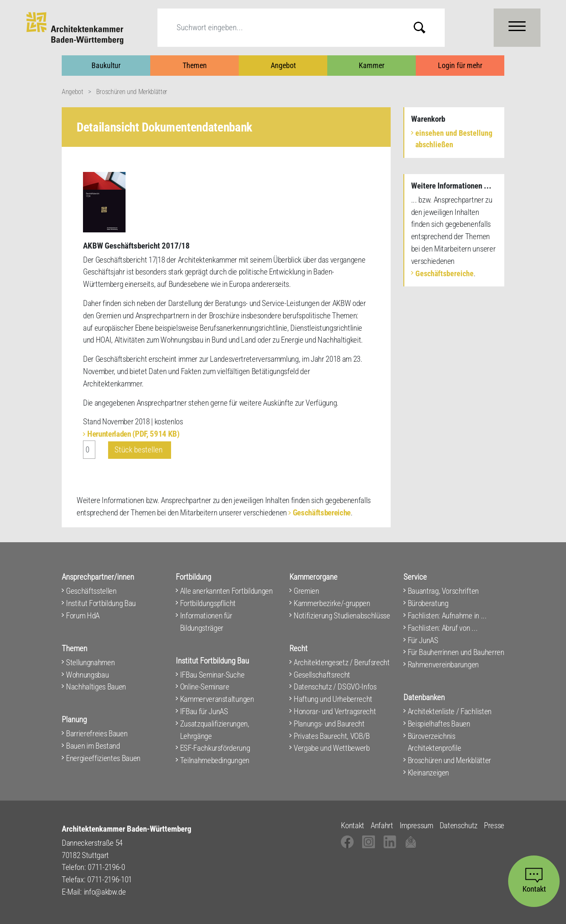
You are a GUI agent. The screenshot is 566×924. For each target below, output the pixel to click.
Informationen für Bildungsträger (206, 622)
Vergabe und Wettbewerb (332, 748)
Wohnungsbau (87, 675)
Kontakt (353, 825)
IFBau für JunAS (204, 711)
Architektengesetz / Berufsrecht (342, 662)
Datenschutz (459, 825)
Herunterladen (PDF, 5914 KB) (133, 434)
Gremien (306, 591)
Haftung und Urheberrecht (333, 699)
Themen (195, 65)
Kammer (372, 65)
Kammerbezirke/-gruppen (332, 603)
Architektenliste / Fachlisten (450, 711)
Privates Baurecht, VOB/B (332, 736)
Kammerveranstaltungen (217, 699)
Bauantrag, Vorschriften (443, 591)
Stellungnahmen (90, 662)
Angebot (283, 65)
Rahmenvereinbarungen (443, 665)
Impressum (416, 825)
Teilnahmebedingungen (215, 760)
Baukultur (106, 65)
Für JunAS (423, 640)
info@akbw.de (105, 892)
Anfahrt (382, 825)
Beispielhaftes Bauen (439, 724)
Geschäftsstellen (91, 591)
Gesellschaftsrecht (322, 675)
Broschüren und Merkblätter (132, 92)
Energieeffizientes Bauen (103, 758)
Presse (494, 825)
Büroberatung (428, 603)
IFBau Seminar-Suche (212, 675)
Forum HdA (83, 616)
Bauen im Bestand (93, 746)
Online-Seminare (205, 687)
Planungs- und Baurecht (329, 724)
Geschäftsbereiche (322, 513)
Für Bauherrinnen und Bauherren (456, 652)
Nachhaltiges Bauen (96, 687)
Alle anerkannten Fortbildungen (226, 591)
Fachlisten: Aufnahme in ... (447, 616)
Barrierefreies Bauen (97, 734)
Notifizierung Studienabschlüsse (342, 616)
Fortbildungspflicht (208, 603)
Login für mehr (460, 65)
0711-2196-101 (110, 880)
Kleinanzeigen (429, 773)
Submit (426, 27)
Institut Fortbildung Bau (101, 603)
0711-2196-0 (106, 867)
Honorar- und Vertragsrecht (335, 711)
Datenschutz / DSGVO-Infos (335, 687)
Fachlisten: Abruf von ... (443, 628)
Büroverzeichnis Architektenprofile (435, 742)
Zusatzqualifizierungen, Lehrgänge (215, 730)
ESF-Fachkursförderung (215, 748)
